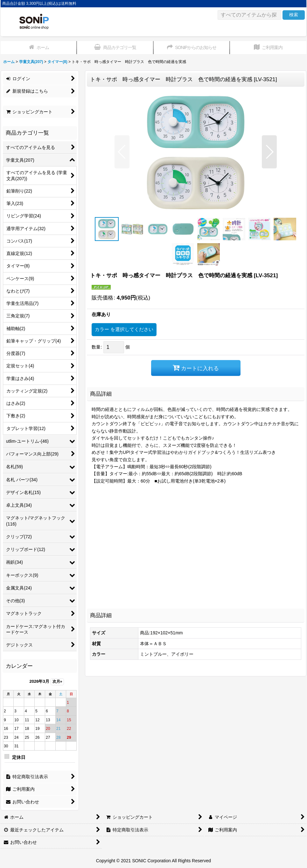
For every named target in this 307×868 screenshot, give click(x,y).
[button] (122, 152)
